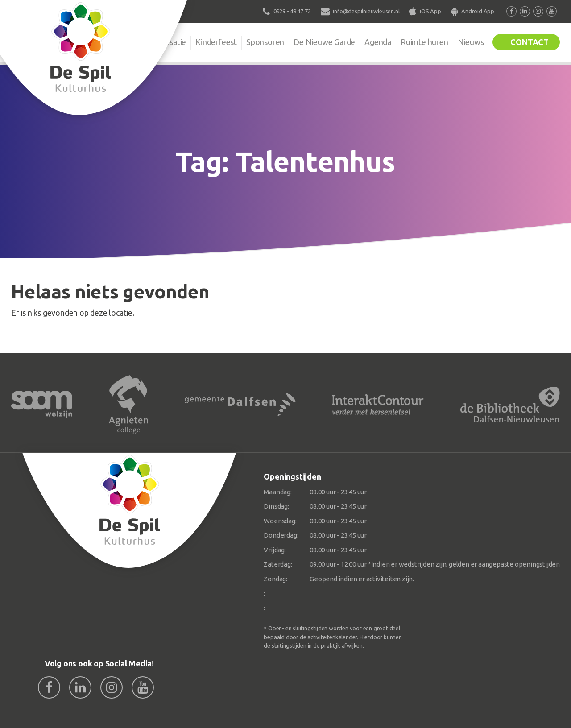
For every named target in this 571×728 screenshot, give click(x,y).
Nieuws (471, 42)
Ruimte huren (424, 42)
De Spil (119, 42)
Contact (530, 42)
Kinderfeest (216, 42)
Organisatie (166, 42)
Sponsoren (265, 42)
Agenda (378, 42)
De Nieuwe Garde (324, 42)
